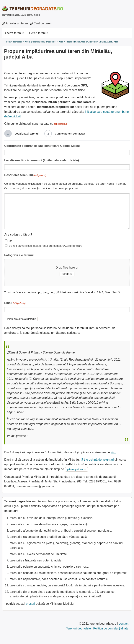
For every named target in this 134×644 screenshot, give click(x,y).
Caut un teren (43, 23)
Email (15, 303)
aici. (113, 452)
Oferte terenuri (15, 33)
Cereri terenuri (39, 33)
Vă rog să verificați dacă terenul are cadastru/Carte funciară (45, 246)
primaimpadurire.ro (77, 469)
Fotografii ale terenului (20, 255)
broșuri (30, 604)
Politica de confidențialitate (111, 628)
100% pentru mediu (30, 15)
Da (10, 241)
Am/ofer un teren (17, 23)
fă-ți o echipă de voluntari (97, 460)
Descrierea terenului (25, 175)
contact (124, 624)
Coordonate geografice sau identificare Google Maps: (42, 146)
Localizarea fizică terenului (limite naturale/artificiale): (42, 160)
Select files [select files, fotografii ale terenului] (67, 274)
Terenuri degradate (78, 628)
